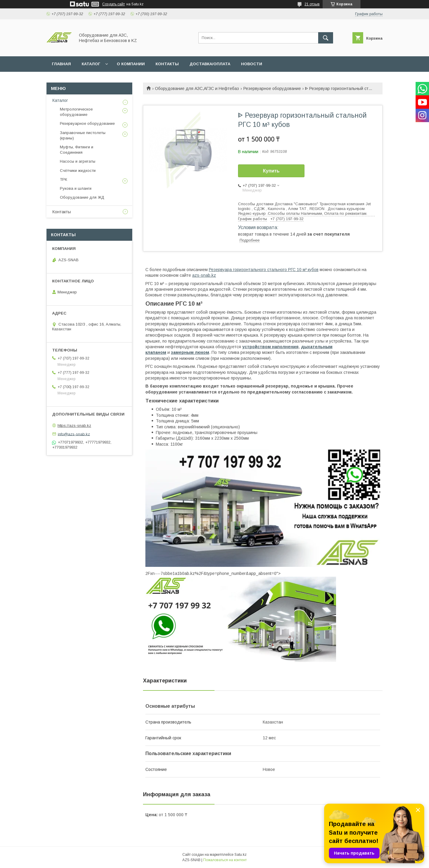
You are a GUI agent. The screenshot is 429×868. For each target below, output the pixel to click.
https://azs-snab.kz (74, 426)
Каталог (60, 100)
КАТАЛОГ (91, 64)
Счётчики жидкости (78, 171)
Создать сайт (114, 4)
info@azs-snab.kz (74, 434)
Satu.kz (241, 855)
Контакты (62, 212)
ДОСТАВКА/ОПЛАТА (210, 64)
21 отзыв (312, 4)
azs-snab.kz (204, 275)
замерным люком (190, 352)
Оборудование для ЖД (82, 197)
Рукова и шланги (76, 188)
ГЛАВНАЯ (61, 64)
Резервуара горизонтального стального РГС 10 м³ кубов (264, 270)
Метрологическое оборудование (76, 112)
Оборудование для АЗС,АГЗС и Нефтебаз (197, 88)
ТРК (63, 179)
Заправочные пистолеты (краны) (83, 135)
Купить (271, 171)
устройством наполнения (270, 347)
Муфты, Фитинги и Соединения (77, 150)
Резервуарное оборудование (272, 88)
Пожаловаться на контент (225, 860)
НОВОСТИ (252, 64)
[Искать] (326, 38)
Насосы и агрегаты (78, 161)
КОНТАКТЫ (167, 64)
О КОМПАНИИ (131, 64)
